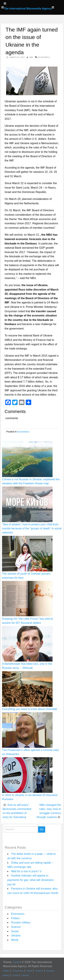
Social (15, 931)
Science (16, 927)
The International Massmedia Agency (28, 9)
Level (16, 962)
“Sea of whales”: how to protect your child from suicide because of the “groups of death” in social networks (32, 528)
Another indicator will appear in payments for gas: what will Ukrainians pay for (31, 880)
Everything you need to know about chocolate (30, 709)
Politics (15, 918)
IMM (31, 57)
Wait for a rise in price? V (26, 871)
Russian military (21, 922)
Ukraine (16, 936)
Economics (44, 57)
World (15, 940)
